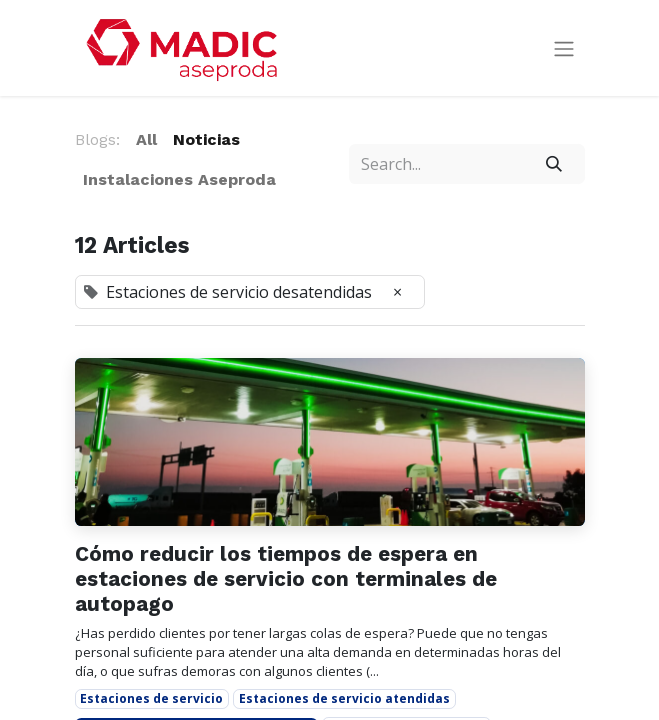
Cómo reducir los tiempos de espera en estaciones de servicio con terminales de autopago (286, 578)
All (146, 139)
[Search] (553, 164)
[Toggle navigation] (564, 48)
